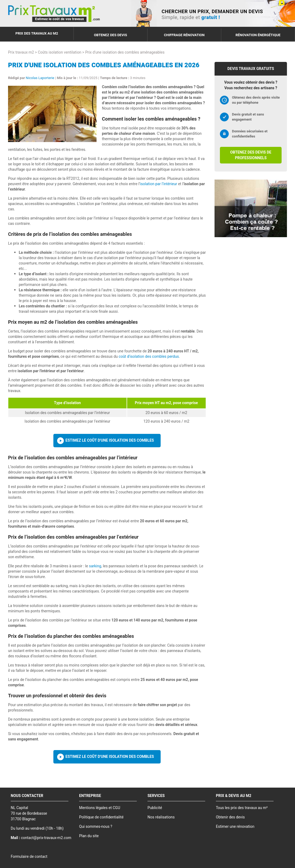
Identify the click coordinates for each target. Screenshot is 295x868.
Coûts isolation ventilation (60, 52)
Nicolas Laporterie (40, 78)
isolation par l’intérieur (158, 184)
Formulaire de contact (29, 857)
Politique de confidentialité (101, 817)
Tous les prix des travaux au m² (242, 808)
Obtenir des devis (230, 817)
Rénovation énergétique (258, 35)
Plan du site (89, 836)
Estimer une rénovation (235, 827)
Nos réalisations (161, 817)
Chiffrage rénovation (184, 35)
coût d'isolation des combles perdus (149, 357)
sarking (95, 566)
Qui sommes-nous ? (96, 827)
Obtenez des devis (110, 35)
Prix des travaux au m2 (37, 33)
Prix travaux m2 (21, 52)
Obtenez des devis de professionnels (251, 155)
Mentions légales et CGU (100, 808)
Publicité (155, 808)
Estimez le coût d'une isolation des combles (110, 440)
